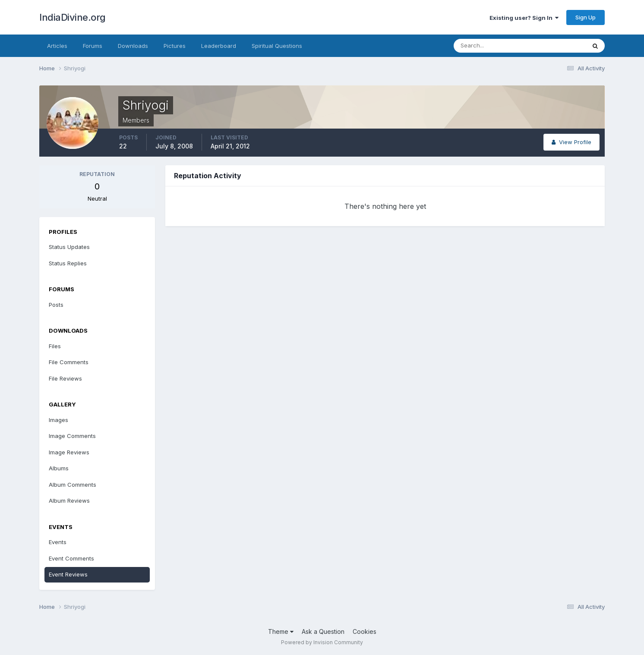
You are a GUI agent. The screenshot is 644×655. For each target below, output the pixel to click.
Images (58, 420)
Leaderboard (219, 46)
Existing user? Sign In (524, 18)
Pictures (175, 46)
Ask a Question (323, 631)
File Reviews (65, 378)
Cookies (365, 631)
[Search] (492, 46)
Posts (56, 305)
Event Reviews (68, 574)
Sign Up (586, 17)
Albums (59, 468)
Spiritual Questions (277, 46)
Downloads (133, 46)
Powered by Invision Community (322, 642)
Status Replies (68, 263)
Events (58, 542)
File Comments (69, 362)
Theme (281, 631)
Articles (57, 46)
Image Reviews (69, 452)
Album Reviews (69, 501)
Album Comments (73, 485)
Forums (93, 46)
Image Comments (72, 436)
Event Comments (71, 558)
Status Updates (69, 247)
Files (55, 346)
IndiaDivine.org (73, 17)
